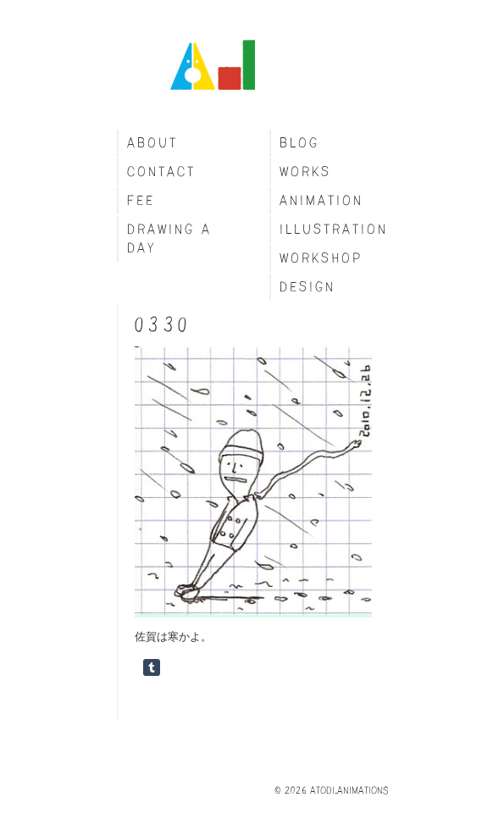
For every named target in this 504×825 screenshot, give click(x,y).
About (152, 143)
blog (299, 143)
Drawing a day (169, 238)
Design (307, 287)
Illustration (334, 229)
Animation (321, 200)
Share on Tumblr (152, 667)
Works (305, 172)
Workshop (321, 258)
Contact (161, 172)
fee (141, 200)
